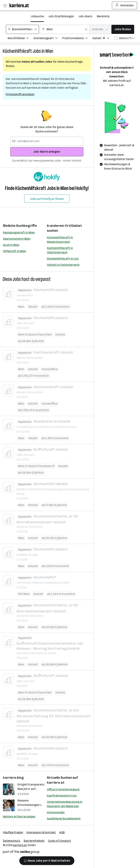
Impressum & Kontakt (41, 832)
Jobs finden (123, 29)
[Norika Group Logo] (21, 853)
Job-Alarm (85, 16)
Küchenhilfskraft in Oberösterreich (60, 250)
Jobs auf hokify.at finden (47, 199)
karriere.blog (13, 778)
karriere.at (56, 783)
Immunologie (56, 812)
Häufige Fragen (13, 832)
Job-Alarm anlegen (47, 152)
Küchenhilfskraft (17, 51)
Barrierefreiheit (34, 841)
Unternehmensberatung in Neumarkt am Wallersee (65, 804)
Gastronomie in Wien (17, 239)
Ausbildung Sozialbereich (64, 819)
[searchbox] (22, 29)
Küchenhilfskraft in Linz (63, 259)
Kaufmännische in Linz (62, 796)
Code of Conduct (60, 841)
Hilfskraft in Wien (14, 251)
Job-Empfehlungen (61, 16)
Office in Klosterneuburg (63, 789)
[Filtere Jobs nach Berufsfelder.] (21, 39)
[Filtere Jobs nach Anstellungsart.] (48, 39)
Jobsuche (37, 16)
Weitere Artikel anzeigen (19, 817)
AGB (62, 832)
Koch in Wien (11, 245)
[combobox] (22, 29)
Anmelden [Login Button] (125, 5)
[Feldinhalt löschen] (36, 29)
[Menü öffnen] (5, 5)
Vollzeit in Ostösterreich (63, 265)
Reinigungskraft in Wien (19, 233)
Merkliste (103, 16)
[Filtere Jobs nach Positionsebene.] (77, 39)
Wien (49, 51)
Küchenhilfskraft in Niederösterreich (60, 240)
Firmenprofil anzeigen (20, 94)
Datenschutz (12, 841)
